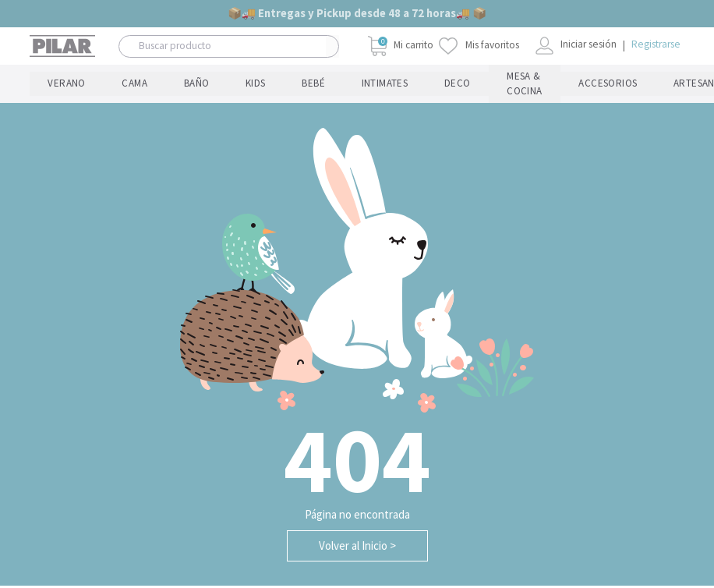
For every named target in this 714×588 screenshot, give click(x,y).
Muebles (408, 85)
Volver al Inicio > (357, 548)
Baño (92, 85)
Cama (71, 85)
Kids (111, 85)
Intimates (159, 85)
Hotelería (537, 85)
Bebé (129, 85)
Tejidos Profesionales (590, 85)
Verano (45, 85)
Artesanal (327, 85)
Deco (190, 85)
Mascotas (369, 85)
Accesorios (280, 85)
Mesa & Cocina (216, 85)
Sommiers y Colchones (450, 85)
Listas (667, 85)
